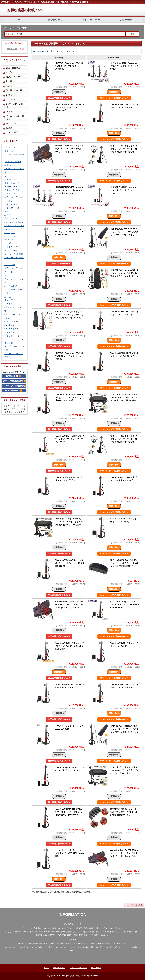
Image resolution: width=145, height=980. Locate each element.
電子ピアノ (10, 300)
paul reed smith (13, 162)
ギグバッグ (10, 265)
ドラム (9, 111)
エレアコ (9, 343)
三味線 (8, 297)
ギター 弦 (9, 151)
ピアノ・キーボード (15, 77)
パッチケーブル (12, 208)
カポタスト (10, 193)
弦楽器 (9, 86)
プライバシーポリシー (90, 20)
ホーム (19, 20)
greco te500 (11, 236)
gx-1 (7, 321)
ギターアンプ (11, 179)
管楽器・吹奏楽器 (14, 90)
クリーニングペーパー (14, 156)
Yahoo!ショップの (114, 98)
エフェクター (11, 250)
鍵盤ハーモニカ (12, 165)
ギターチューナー (13, 183)
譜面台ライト (11, 218)
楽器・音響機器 (13, 68)
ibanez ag (10, 240)
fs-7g (7, 311)
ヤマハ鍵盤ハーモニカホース (14, 291)
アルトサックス (12, 247)
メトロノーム (11, 211)
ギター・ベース (13, 123)
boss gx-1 (10, 233)
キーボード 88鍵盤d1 (14, 259)
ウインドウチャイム (14, 339)
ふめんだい (10, 332)
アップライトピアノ (14, 336)
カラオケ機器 (12, 132)
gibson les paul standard (15, 316)
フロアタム (10, 147)
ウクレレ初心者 (12, 190)
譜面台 (8, 215)
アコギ (8, 243)
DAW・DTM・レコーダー (15, 105)
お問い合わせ (126, 20)
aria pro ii (10, 304)
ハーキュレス (11, 286)
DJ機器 (9, 95)
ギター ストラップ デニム (14, 355)
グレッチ (9, 201)
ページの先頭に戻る (135, 905)
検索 (132, 34)
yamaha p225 (11, 329)
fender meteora (13, 186)
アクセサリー (12, 99)
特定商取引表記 (55, 20)
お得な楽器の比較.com (25, 10)
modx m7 (17, 321)
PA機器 (9, 128)
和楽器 (9, 81)
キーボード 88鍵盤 (14, 254)
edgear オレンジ (13, 307)
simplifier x (10, 325)
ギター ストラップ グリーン (14, 270)
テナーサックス (12, 204)
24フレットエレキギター (14, 170)
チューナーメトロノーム (14, 281)
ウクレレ (9, 176)
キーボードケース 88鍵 (14, 348)
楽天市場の (59, 98)
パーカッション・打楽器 (15, 117)
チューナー (10, 275)
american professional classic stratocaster (14, 226)
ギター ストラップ (14, 197)
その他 (9, 72)
